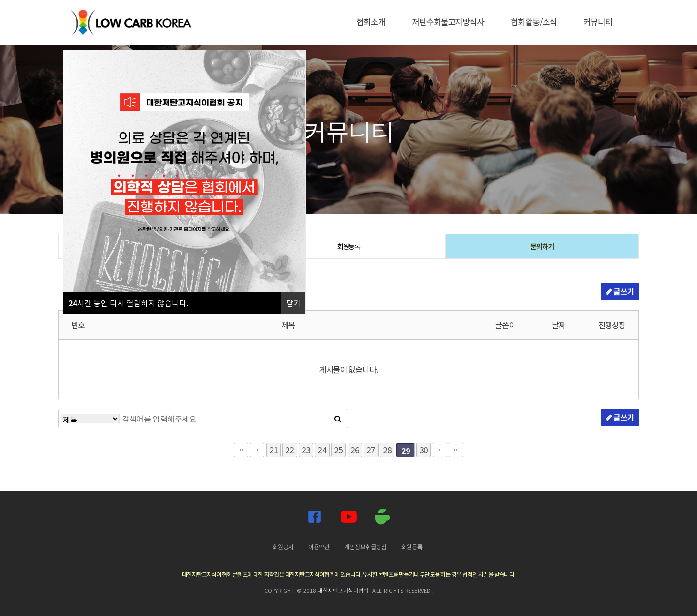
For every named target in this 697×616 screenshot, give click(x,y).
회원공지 (283, 547)
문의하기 (542, 246)
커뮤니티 (598, 22)
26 (355, 450)
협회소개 (371, 22)
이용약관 (319, 547)
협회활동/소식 (534, 22)
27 (371, 450)
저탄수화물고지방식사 (448, 22)
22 (289, 450)
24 (322, 450)
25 (338, 450)
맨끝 (456, 450)
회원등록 (349, 246)
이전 (257, 450)
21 (273, 450)
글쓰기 (620, 291)
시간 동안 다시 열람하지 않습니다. (128, 303)
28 (387, 450)
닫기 (293, 303)
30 (424, 450)
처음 (241, 450)
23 (306, 450)
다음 (440, 450)
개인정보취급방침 (365, 547)
